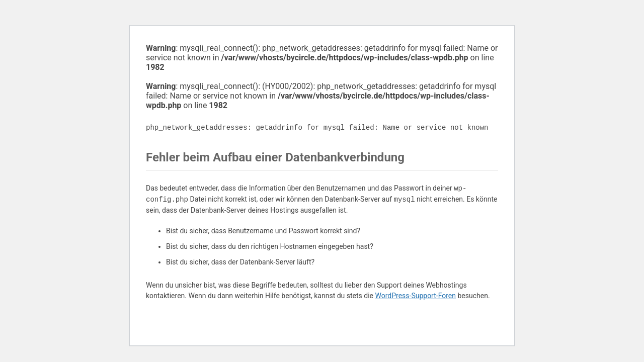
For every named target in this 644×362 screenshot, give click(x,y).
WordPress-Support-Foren (415, 296)
